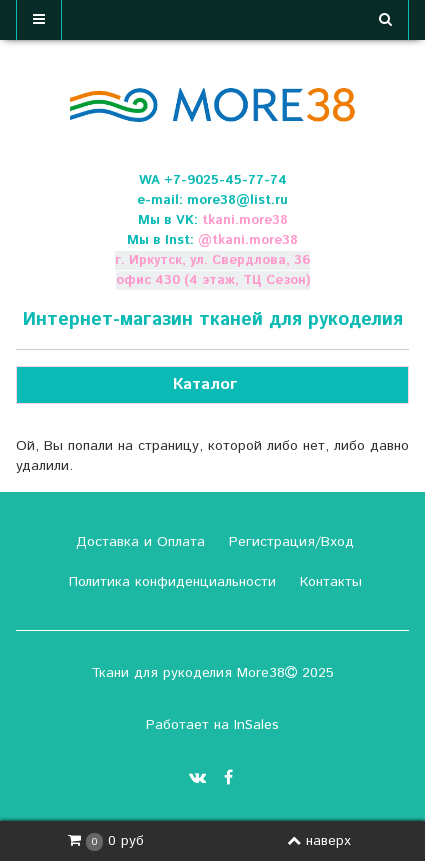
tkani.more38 (245, 220)
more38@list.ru (237, 200)
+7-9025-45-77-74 (225, 180)
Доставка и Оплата (138, 542)
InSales (256, 725)
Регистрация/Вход (289, 542)
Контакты (328, 582)
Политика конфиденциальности (170, 582)
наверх (319, 841)
